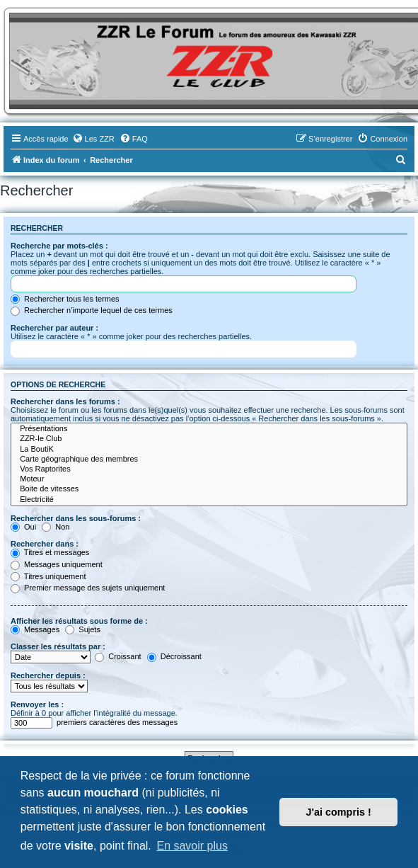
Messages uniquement (57, 564)
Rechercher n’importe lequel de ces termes (92, 310)
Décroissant (174, 656)
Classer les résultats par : (58, 646)
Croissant (118, 656)
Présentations (209, 429)
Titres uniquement (48, 576)
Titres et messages (50, 552)
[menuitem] (93, 139)
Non (56, 527)
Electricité (209, 500)
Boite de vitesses (209, 489)
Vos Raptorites (209, 469)
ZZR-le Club (209, 439)
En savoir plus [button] (192, 846)
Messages (35, 629)
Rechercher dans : (45, 544)
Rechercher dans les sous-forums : (76, 518)
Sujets (83, 629)
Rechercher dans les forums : (65, 401)
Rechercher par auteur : (54, 328)
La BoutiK (209, 450)
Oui (23, 527)
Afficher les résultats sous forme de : (79, 621)
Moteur (209, 479)
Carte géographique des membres (209, 459)
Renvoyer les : (37, 704)
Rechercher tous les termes (65, 299)
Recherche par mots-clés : (59, 246)
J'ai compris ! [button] (339, 812)
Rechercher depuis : (48, 675)
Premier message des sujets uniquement (88, 588)
